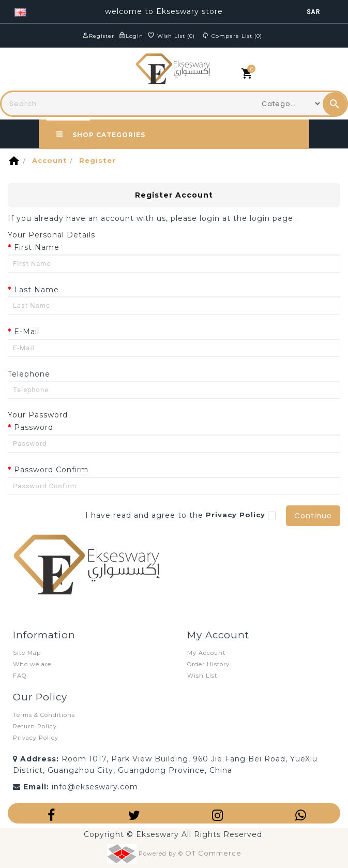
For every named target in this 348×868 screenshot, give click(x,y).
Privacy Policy (36, 738)
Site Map (27, 653)
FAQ (20, 676)
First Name (37, 247)
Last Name (36, 290)
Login (134, 36)
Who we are (32, 664)
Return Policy (35, 726)
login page (271, 218)
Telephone (29, 374)
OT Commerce (213, 852)
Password (34, 427)
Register (102, 36)
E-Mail (27, 332)
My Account (206, 653)
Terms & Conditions (44, 715)
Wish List (202, 676)
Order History (208, 664)
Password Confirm (51, 470)
